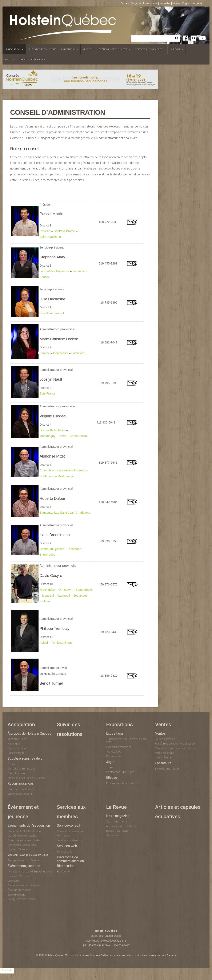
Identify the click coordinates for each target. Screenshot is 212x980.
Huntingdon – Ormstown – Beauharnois (66, 590)
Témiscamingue (62, 643)
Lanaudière (80, 271)
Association (13, 49)
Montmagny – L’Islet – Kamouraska (63, 436)
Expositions (68, 49)
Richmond (74, 549)
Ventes (87, 49)
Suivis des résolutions (42, 49)
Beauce (45, 353)
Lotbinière (78, 353)
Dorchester (61, 353)
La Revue (175, 49)
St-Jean (45, 601)
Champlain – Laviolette (55, 470)
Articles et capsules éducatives (25, 59)
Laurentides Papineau (54, 271)
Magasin (136, 3)
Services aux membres (149, 49)
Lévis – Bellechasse (53, 430)
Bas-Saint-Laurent (52, 313)
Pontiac (45, 277)
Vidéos (176, 3)
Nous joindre (150, 3)
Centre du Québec (52, 549)
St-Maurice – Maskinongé (57, 476)
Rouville (45, 231)
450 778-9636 (96, 946)
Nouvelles (165, 3)
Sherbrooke (48, 555)
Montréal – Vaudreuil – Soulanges (65, 596)
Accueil (125, 3)
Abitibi (44, 643)
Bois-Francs (48, 393)
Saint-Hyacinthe (50, 237)
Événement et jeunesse (113, 49)
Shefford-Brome (64, 231)
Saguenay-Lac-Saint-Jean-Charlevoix (65, 513)
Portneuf (79, 470)
